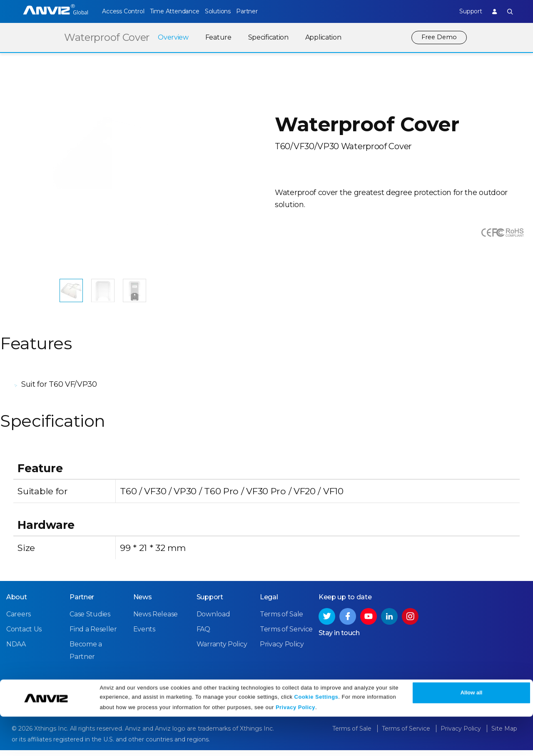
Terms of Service (286, 635)
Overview (171, 37)
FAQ (203, 635)
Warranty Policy (222, 650)
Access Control (123, 11)
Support (464, 11)
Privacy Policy (295, 747)
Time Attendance (180, 11)
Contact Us (24, 635)
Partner (265, 11)
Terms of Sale (281, 620)
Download (213, 620)
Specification (266, 37)
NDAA (16, 650)
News (143, 603)
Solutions (229, 11)
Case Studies (90, 620)
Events (144, 635)
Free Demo (438, 37)
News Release (156, 620)
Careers (19, 620)
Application (321, 37)
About (17, 603)
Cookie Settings (316, 736)
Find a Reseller (93, 635)
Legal (269, 603)
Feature (216, 37)
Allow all (472, 732)
